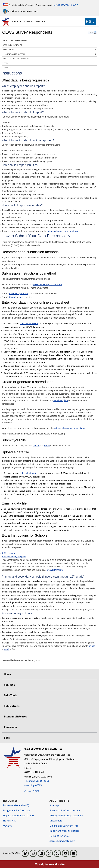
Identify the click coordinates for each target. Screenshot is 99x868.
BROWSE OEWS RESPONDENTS (15, 40)
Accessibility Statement (62, 841)
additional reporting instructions (63, 231)
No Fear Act (9, 821)
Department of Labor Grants (19, 815)
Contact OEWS (32, 791)
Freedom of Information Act (65, 810)
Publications (12, 706)
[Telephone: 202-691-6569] (50, 781)
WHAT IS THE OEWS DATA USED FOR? (16, 59)
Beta (7, 738)
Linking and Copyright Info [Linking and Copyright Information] (64, 826)
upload (36, 446)
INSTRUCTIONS (8, 50)
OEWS (93, 33)
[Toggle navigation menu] (90, 21)
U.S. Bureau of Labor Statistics (27, 21)
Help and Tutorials (60, 836)
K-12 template (9, 553)
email (22, 297)
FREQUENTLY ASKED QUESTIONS (14, 54)
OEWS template (55, 570)
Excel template (61, 400)
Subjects (9, 685)
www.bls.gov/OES (33, 785)
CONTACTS (7, 68)
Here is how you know (64, 5)
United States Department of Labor (20, 11)
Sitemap (54, 805)
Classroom (10, 727)
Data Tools (10, 695)
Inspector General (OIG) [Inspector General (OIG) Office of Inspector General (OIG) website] (16, 805)
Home (8, 674)
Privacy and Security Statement (66, 815)
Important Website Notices (64, 831)
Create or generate (19, 293)
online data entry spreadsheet (48, 284)
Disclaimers (56, 821)
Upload (13, 297)
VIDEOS (5, 63)
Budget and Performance (17, 810)
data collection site (29, 323)
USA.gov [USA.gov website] (8, 826)
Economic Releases (15, 717)
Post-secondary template (14, 557)
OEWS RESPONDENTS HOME (13, 45)
